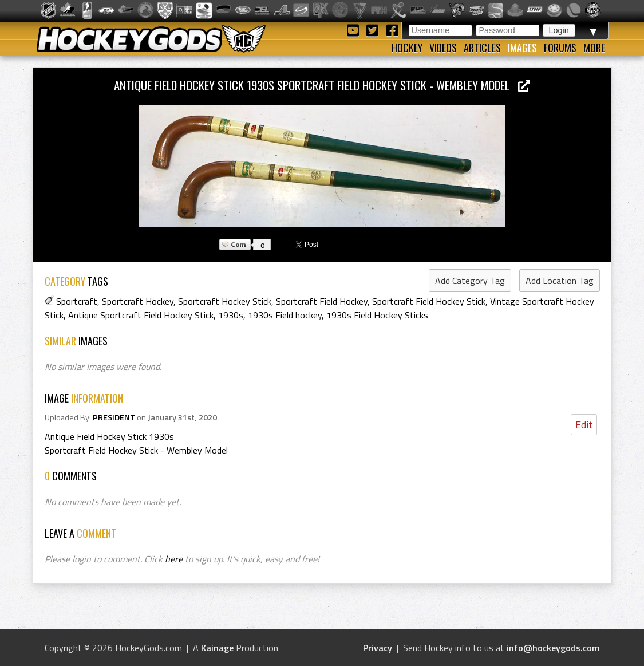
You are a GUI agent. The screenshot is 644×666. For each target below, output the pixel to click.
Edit (584, 425)
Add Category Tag (470, 281)
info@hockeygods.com (553, 648)
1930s (231, 315)
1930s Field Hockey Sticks (377, 315)
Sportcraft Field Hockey (322, 301)
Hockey (407, 48)
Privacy (378, 648)
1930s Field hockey (285, 315)
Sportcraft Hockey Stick (225, 301)
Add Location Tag (560, 281)
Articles (482, 48)
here (174, 559)
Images (522, 48)
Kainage (217, 648)
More (594, 48)
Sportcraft (77, 301)
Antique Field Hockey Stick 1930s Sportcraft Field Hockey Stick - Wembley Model (322, 85)
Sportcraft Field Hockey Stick (429, 301)
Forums (560, 48)
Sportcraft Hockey (138, 301)
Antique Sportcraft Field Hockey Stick (141, 315)
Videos (443, 48)
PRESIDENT (114, 417)
